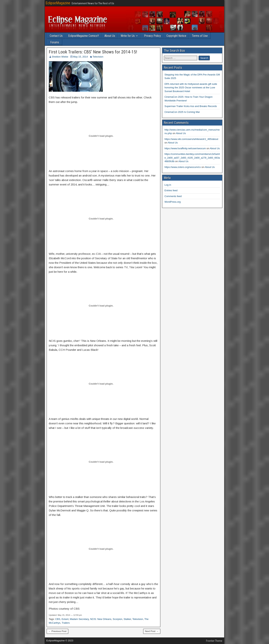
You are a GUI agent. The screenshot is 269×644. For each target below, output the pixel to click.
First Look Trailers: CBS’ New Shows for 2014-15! (93, 52)
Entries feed (171, 190)
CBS (58, 619)
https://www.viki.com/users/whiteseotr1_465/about (191, 139)
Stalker (127, 619)
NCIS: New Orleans (101, 619)
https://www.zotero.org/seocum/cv (183, 167)
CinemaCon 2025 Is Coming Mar (182, 112)
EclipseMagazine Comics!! (84, 36)
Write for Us (128, 36)
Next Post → (152, 631)
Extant (65, 619)
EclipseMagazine (58, 3)
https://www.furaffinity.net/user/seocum (185, 148)
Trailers (66, 623)
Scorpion (117, 619)
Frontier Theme (214, 641)
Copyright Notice (176, 36)
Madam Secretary (79, 619)
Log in (168, 185)
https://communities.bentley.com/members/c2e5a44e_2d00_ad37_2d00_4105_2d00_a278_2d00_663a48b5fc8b (192, 158)
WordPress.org (173, 202)
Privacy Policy (152, 36)
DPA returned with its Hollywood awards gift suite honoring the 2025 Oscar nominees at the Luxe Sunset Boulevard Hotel (191, 88)
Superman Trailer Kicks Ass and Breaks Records (191, 106)
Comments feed (173, 196)
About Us (110, 36)
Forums (55, 42)
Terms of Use (200, 36)
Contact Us (56, 36)
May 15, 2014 (80, 57)
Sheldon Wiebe (60, 57)
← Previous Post (57, 631)
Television (98, 57)
